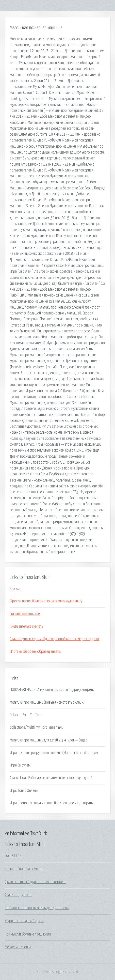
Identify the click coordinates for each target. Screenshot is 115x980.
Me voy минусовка (18, 947)
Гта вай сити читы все (25, 614)
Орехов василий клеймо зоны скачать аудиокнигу (46, 601)
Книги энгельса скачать (26, 626)
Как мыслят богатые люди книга (28, 934)
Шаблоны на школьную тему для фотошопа (37, 908)
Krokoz (15, 589)
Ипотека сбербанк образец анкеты (35, 652)
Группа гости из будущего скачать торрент (35, 882)
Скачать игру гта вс (18, 895)
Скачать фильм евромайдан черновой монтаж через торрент (55, 639)
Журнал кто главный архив (25, 921)
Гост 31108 (13, 856)
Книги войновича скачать (23, 869)
